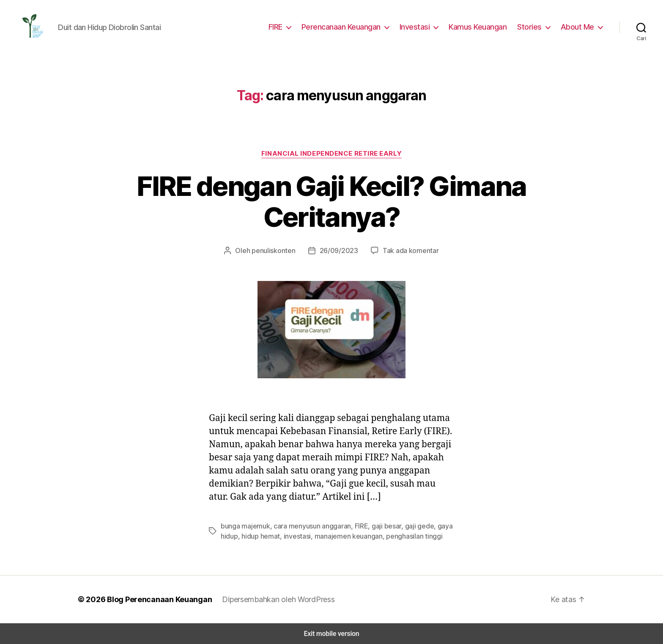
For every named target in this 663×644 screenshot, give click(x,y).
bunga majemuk (244, 526)
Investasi (421, 27)
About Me (579, 27)
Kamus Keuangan (482, 27)
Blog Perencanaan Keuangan (155, 599)
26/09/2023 (338, 250)
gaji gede (412, 526)
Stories (533, 27)
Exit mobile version (331, 634)
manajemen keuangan (341, 536)
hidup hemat (258, 536)
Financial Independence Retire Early (331, 153)
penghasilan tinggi (403, 536)
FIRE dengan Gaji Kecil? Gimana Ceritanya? (331, 202)
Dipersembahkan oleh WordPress (272, 599)
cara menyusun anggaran (308, 526)
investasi (293, 536)
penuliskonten (278, 250)
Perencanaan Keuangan (349, 27)
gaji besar (381, 526)
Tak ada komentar (406, 250)
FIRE (283, 27)
